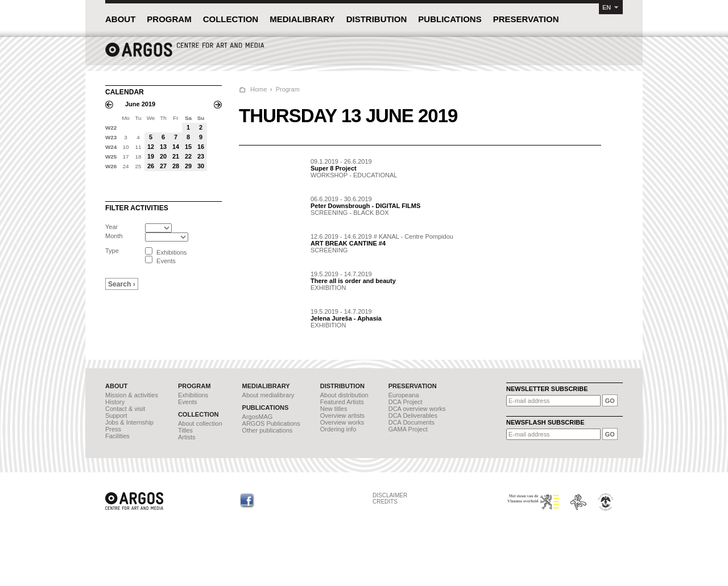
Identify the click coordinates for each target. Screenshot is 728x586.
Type (112, 251)
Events (188, 402)
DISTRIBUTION (377, 19)
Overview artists (342, 415)
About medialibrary (268, 395)
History (115, 402)
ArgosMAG (258, 417)
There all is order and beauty (353, 281)
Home (258, 89)
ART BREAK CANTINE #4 (348, 243)
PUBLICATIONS (450, 19)
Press (113, 429)
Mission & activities (132, 395)
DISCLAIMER (390, 495)
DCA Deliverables (413, 415)
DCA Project (406, 402)
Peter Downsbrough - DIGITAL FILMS (365, 206)
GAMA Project (408, 429)
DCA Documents (411, 422)
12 (151, 147)
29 (188, 166)
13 (163, 147)
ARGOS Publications (271, 423)
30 (201, 166)
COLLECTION (231, 19)
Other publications (268, 430)
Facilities (117, 436)
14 (176, 147)
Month (114, 236)
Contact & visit (125, 409)
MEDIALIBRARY (302, 19)
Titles (185, 430)
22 (188, 156)
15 (188, 147)
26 (151, 166)
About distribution (344, 395)
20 (163, 156)
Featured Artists (342, 402)
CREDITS (385, 502)
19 (151, 156)
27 (163, 166)
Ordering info (338, 429)
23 (201, 156)
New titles (334, 409)
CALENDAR (125, 92)
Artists (187, 437)
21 (176, 156)
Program (288, 89)
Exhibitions (193, 395)
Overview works (342, 422)
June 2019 (140, 104)
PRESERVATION (526, 19)
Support (116, 415)
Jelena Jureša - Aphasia (346, 318)
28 (176, 166)
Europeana (404, 395)
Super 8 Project (334, 168)
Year (111, 227)
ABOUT (120, 19)
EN (607, 7)
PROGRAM (169, 19)
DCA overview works (417, 409)
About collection (200, 423)
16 (201, 147)
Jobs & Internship (129, 422)
